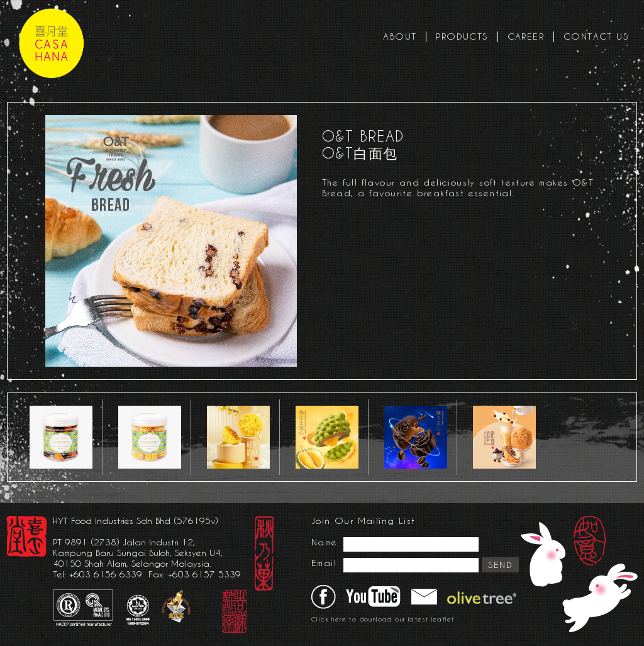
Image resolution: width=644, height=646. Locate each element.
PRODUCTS (462, 36)
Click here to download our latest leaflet (383, 619)
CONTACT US (596, 36)
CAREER (526, 36)
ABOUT (400, 36)
